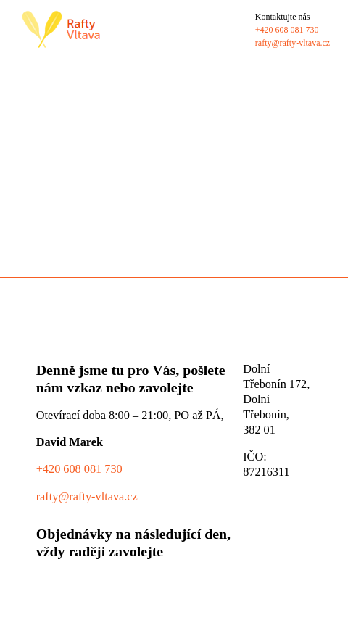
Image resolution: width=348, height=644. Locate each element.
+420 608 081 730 (79, 469)
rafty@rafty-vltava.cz (87, 496)
